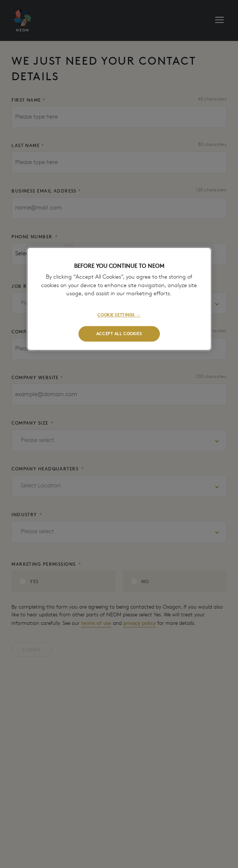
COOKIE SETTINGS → (119, 314)
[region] (119, 299)
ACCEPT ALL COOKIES (119, 333)
